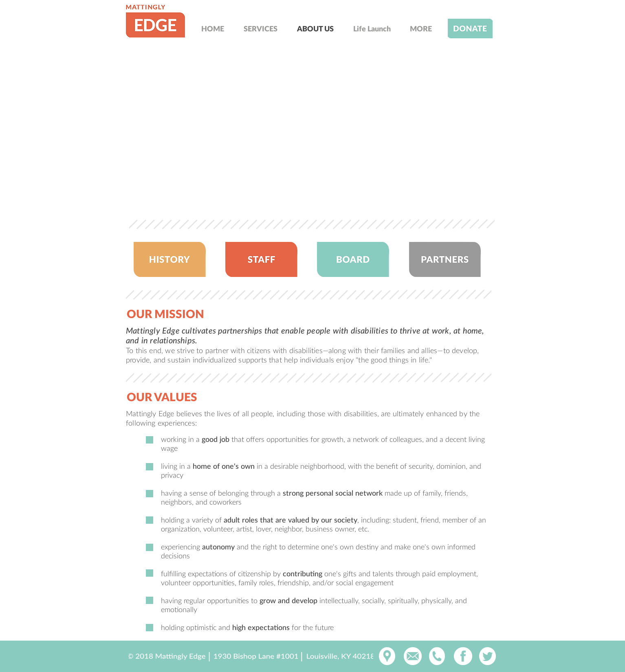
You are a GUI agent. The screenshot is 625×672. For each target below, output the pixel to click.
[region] (155, 21)
